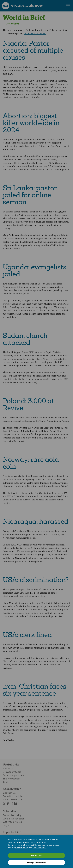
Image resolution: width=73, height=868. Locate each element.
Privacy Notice (40, 848)
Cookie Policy (22, 848)
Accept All (37, 855)
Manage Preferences (36, 862)
